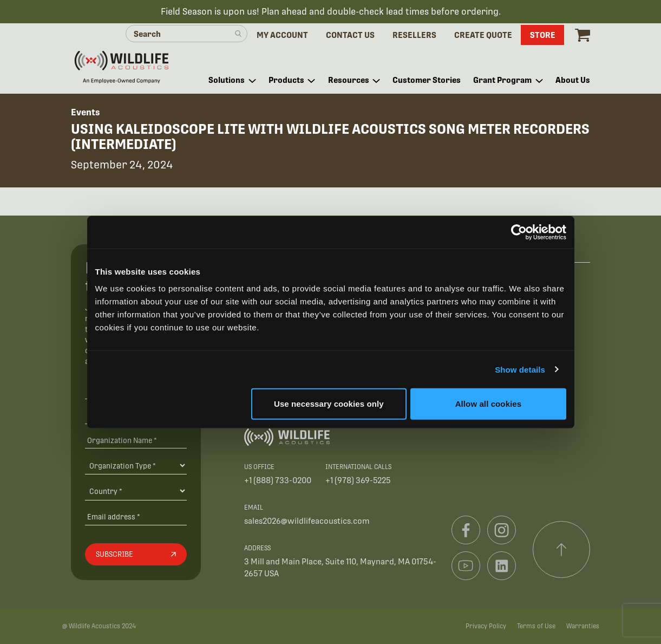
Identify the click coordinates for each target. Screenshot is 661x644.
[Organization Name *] (136, 440)
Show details (520, 369)
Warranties (583, 626)
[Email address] (136, 516)
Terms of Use (536, 626)
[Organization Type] (136, 465)
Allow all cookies (489, 404)
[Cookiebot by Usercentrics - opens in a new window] (519, 232)
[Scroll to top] (561, 550)
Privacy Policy (486, 626)
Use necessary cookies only (329, 404)
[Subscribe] (136, 555)
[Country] (136, 491)
